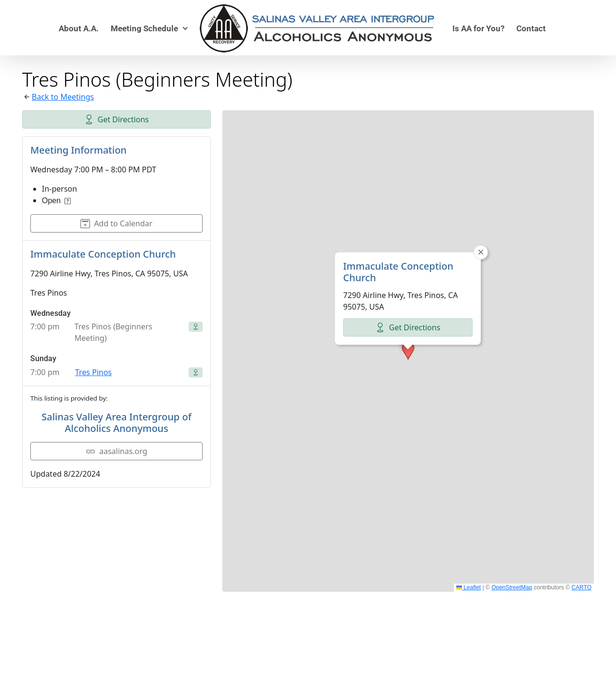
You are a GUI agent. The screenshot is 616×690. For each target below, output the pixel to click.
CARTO (581, 587)
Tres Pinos (93, 372)
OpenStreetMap (512, 587)
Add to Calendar (116, 223)
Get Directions (117, 119)
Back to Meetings (63, 97)
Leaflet (468, 587)
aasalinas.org (116, 451)
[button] (408, 299)
